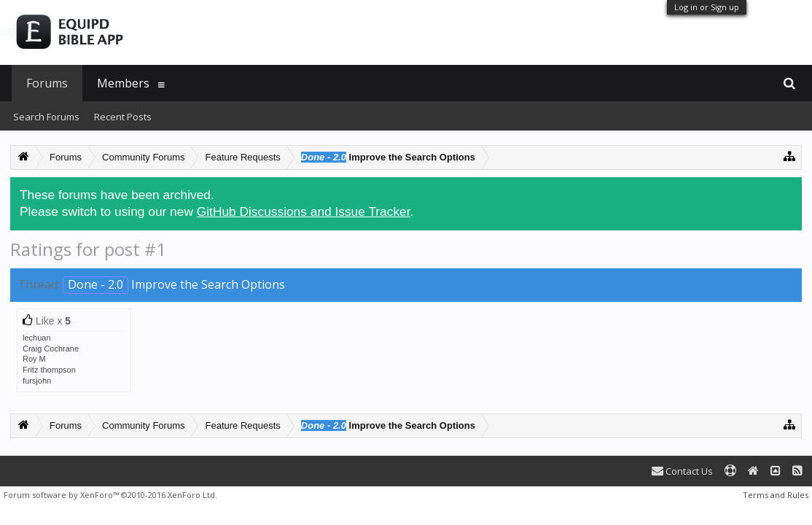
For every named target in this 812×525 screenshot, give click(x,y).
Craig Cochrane (51, 349)
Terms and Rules (776, 495)
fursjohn (37, 381)
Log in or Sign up (707, 7)
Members (123, 83)
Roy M (34, 359)
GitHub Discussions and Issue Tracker (304, 211)
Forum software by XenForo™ (110, 495)
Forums (47, 83)
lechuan (37, 338)
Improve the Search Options (174, 284)
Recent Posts (123, 117)
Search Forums (46, 117)
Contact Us (682, 471)
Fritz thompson (49, 370)
